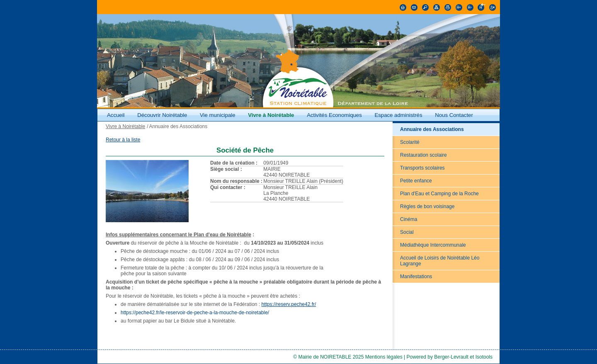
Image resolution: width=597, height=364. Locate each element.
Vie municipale (218, 115)
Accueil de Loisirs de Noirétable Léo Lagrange (440, 261)
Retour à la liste (123, 140)
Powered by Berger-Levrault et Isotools (450, 357)
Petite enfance (416, 181)
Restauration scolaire (423, 155)
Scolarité (410, 142)
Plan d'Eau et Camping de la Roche (439, 194)
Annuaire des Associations (432, 129)
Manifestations (416, 277)
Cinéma (409, 219)
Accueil (116, 115)
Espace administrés (398, 115)
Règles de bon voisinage (427, 206)
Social (407, 232)
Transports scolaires (422, 168)
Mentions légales (384, 357)
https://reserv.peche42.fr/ (289, 304)
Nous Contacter (454, 115)
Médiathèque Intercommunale (433, 245)
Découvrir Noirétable (162, 115)
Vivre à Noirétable (271, 115)
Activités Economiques (334, 115)
